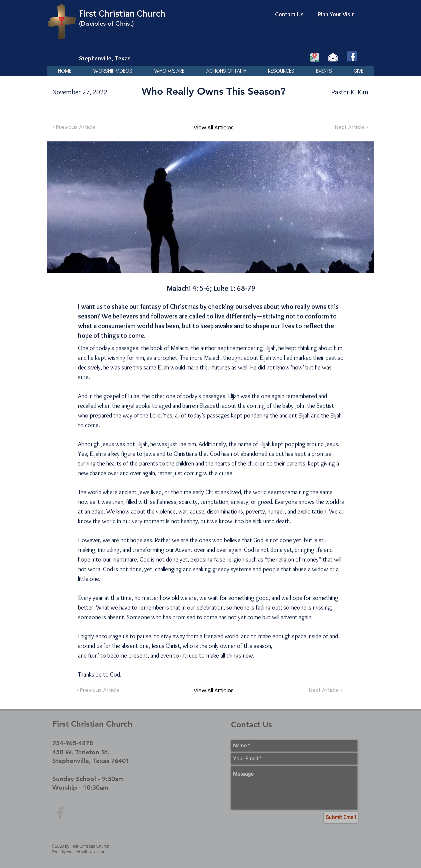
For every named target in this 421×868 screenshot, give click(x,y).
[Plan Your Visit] (336, 15)
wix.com (97, 852)
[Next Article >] (351, 127)
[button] (169, 71)
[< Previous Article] (75, 127)
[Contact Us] (289, 15)
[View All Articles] (214, 127)
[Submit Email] (341, 817)
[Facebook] (352, 56)
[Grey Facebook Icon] (60, 813)
